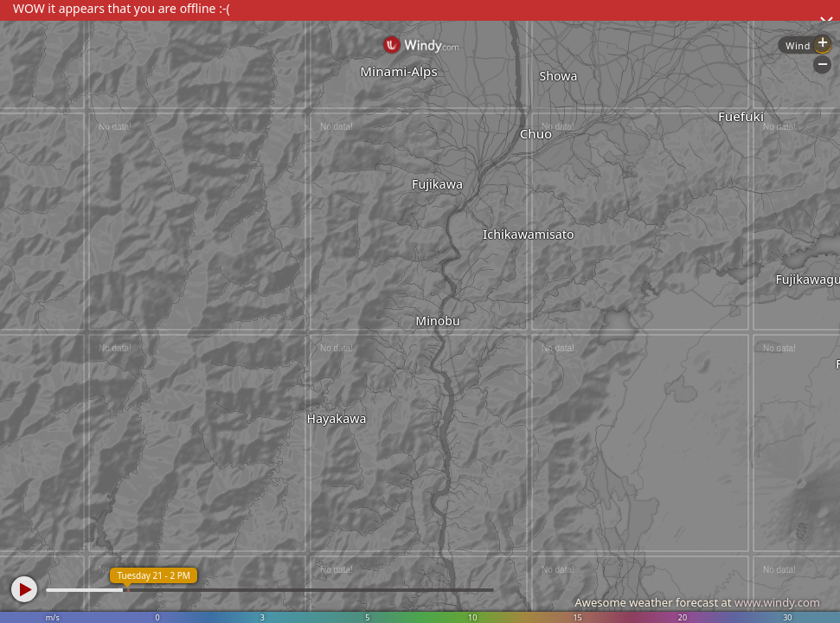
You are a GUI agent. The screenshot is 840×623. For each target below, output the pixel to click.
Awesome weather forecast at (697, 602)
